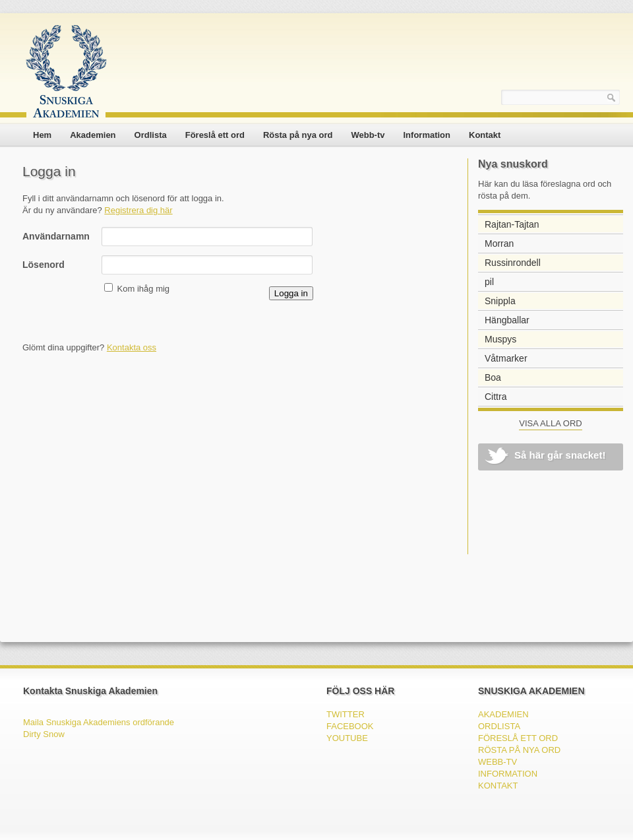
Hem (42, 135)
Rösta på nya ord (298, 135)
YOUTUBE (347, 738)
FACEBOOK (350, 726)
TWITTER (346, 714)
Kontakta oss (132, 347)
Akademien (93, 135)
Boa (493, 377)
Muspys (500, 339)
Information (427, 135)
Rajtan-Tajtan (512, 224)
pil (489, 282)
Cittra (496, 397)
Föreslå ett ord (215, 135)
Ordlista (151, 135)
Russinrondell (513, 263)
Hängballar (507, 320)
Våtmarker (506, 358)
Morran (499, 243)
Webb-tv (368, 135)
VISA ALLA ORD (550, 423)
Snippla (500, 301)
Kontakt (485, 135)
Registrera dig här (138, 210)
